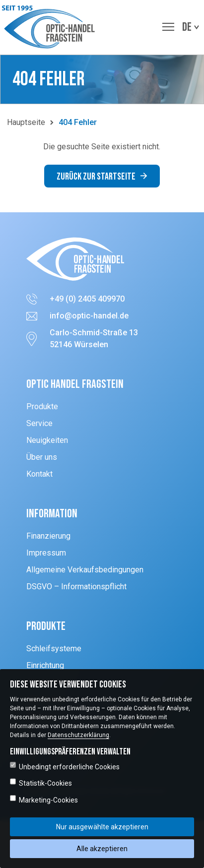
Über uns (42, 457)
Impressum (46, 553)
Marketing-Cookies (44, 800)
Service (39, 423)
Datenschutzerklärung (78, 735)
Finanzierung (48, 536)
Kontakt (39, 474)
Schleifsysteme (54, 649)
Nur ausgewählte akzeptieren (102, 827)
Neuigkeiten (47, 440)
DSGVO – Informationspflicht (76, 587)
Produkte (42, 406)
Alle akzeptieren (102, 849)
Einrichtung (45, 665)
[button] (51, 27)
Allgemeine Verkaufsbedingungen (85, 570)
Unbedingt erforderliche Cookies (65, 766)
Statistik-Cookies (41, 783)
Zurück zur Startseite (102, 177)
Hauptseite (26, 122)
